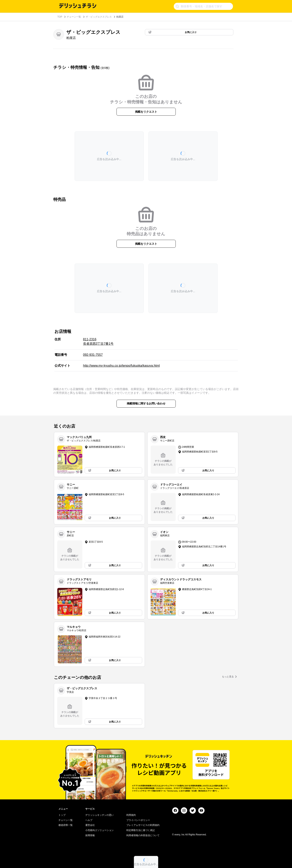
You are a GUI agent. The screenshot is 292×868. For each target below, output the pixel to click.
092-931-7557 (93, 355)
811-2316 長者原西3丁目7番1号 (98, 341)
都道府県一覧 (66, 825)
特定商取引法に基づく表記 (141, 830)
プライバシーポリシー (138, 820)
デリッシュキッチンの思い (100, 815)
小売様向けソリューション (100, 830)
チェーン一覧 (74, 17)
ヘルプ (89, 820)
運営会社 (90, 825)
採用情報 (90, 835)
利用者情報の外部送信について (143, 835)
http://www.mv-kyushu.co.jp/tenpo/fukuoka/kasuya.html (122, 366)
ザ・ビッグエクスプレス (99, 17)
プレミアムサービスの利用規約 (143, 825)
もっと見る (228, 677)
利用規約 (131, 815)
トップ (62, 815)
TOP (60, 17)
